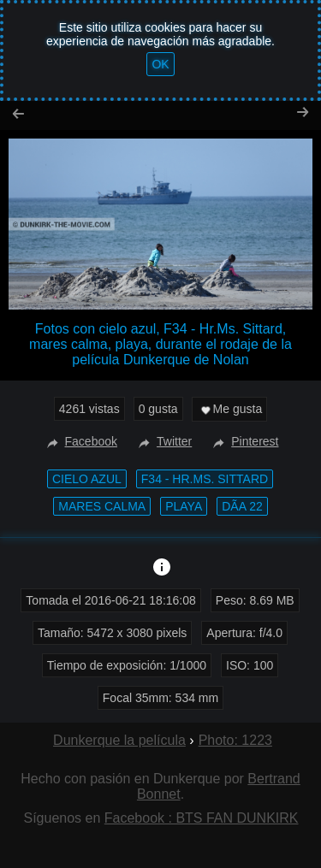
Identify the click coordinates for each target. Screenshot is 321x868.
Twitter (163, 441)
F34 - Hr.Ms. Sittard (205, 479)
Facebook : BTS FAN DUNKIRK (202, 818)
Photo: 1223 (235, 740)
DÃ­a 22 (242, 506)
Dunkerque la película (119, 740)
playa (184, 506)
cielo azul (87, 479)
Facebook (80, 441)
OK (160, 64)
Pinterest (244, 441)
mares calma (102, 506)
